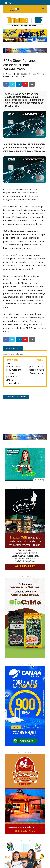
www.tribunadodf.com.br (14, 77)
